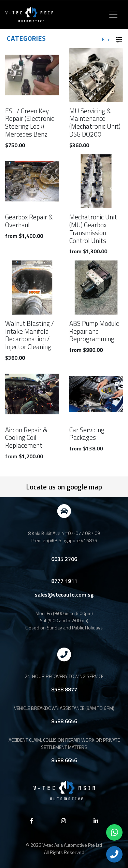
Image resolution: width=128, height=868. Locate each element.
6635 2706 (64, 559)
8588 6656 (64, 721)
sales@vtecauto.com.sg (64, 595)
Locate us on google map (64, 487)
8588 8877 (64, 689)
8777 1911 (64, 581)
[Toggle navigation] (113, 15)
